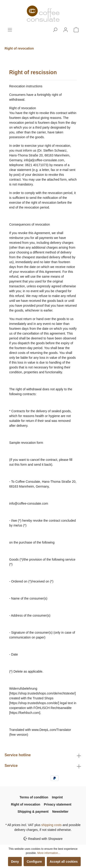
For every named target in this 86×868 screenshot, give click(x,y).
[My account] (66, 30)
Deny (15, 862)
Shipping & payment (33, 812)
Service (11, 766)
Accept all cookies (64, 862)
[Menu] (10, 30)
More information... (49, 853)
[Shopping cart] (76, 30)
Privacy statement (58, 804)
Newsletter (60, 812)
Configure (34, 862)
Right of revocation (26, 804)
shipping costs (51, 825)
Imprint (57, 797)
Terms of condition (34, 797)
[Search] (55, 30)
